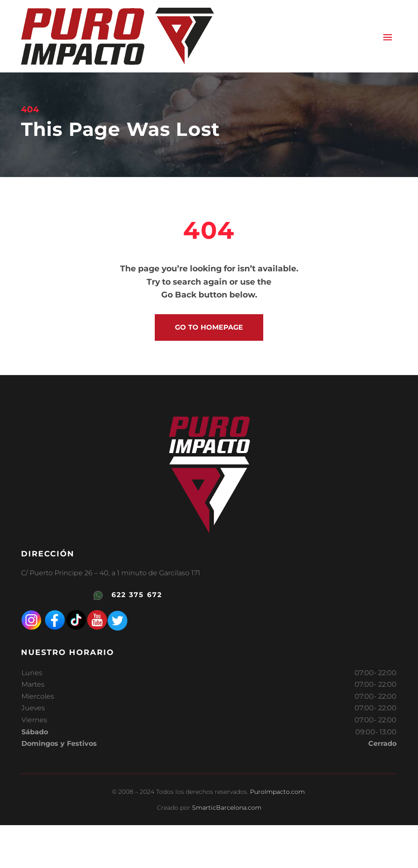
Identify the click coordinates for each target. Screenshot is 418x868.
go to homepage (209, 327)
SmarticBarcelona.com (227, 808)
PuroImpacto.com (277, 792)
